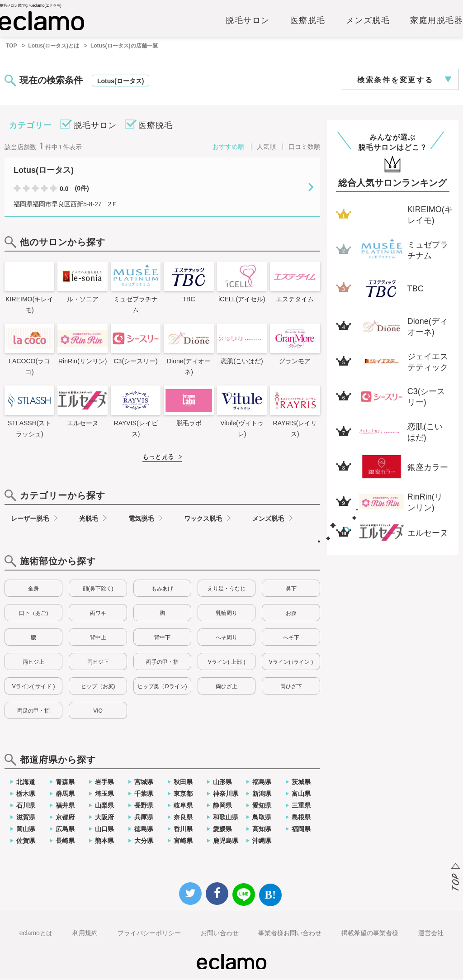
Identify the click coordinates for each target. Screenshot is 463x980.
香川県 (183, 830)
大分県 (144, 842)
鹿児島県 (226, 842)
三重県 (301, 807)
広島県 (65, 830)
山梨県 (104, 807)
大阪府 (104, 818)
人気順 (266, 148)
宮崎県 (183, 842)
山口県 (104, 830)
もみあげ (162, 590)
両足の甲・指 (33, 712)
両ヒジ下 (98, 663)
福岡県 (301, 830)
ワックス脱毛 (203, 520)
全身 (33, 590)
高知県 (262, 830)
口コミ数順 (304, 148)
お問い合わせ (220, 934)
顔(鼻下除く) (98, 590)
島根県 (301, 818)
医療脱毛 (308, 21)
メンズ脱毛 (368, 21)
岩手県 (104, 783)
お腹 (291, 614)
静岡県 (222, 807)
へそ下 (291, 639)
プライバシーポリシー (149, 934)
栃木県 (26, 795)
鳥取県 (262, 818)
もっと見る (158, 458)
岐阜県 (183, 807)
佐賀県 (26, 842)
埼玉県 (104, 795)
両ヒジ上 (33, 663)
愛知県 (262, 807)
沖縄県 (262, 842)
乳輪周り (227, 614)
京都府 (65, 818)
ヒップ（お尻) (98, 688)
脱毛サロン (248, 21)
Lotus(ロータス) (120, 82)
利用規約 (85, 934)
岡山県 (26, 830)
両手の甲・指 (162, 663)
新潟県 (262, 795)
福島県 (262, 783)
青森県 (65, 783)
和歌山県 (226, 818)
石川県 (26, 807)
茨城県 (301, 783)
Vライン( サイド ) (34, 688)
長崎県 (65, 842)
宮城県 (144, 783)
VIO (98, 712)
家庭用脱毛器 (437, 21)
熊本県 (104, 842)
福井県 (65, 807)
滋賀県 (26, 818)
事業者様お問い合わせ (290, 934)
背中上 (98, 639)
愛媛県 (222, 830)
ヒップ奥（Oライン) (162, 688)
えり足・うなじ (227, 590)
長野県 (144, 807)
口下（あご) (33, 614)
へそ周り (227, 639)
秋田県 (183, 783)
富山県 (301, 795)
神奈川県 (226, 795)
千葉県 (144, 795)
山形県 (222, 783)
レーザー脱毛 (30, 520)
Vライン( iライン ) (291, 663)
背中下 (162, 639)
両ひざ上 (227, 688)
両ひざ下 (291, 688)
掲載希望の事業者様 (370, 934)
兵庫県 (144, 818)
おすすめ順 (228, 148)
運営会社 (431, 934)
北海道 (26, 783)
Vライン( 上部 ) (227, 663)
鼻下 (291, 590)
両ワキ (98, 614)
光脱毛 (89, 520)
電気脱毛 (141, 520)
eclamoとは (36, 934)
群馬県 (65, 795)
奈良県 (183, 818)
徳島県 (144, 830)
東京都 (183, 795)
